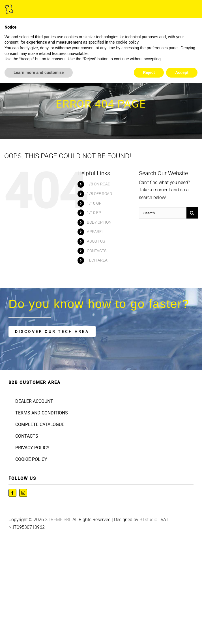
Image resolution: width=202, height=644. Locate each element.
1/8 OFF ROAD (99, 194)
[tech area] (52, 331)
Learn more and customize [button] (39, 72)
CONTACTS (97, 251)
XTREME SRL (58, 520)
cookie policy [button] (127, 42)
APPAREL (95, 232)
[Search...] (163, 213)
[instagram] (23, 493)
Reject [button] (149, 72)
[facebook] (12, 493)
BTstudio (148, 520)
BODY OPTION (99, 222)
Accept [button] (182, 72)
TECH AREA (97, 260)
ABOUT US (96, 241)
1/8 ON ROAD (99, 184)
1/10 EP (94, 213)
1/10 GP (94, 203)
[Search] (192, 213)
